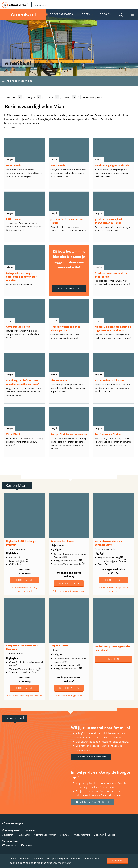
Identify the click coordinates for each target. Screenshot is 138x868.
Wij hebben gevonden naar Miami (113, 648)
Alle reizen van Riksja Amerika (69, 591)
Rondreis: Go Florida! (62, 541)
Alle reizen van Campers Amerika (25, 696)
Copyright (65, 835)
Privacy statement (82, 835)
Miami (68, 97)
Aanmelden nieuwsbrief (91, 756)
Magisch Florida (59, 646)
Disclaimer (99, 835)
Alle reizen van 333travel (69, 696)
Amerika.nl (11, 97)
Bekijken (113, 659)
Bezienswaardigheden (92, 97)
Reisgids (31, 97)
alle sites (41, 5)
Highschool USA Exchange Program (21, 543)
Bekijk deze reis (25, 580)
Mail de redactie (69, 288)
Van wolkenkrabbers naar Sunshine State (109, 543)
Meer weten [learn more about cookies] (65, 863)
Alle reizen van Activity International (25, 589)
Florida (50, 97)
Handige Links (23, 835)
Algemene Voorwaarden (45, 835)
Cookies (111, 835)
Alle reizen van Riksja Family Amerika (113, 589)
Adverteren (8, 835)
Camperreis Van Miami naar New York (22, 647)
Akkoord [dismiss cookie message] (118, 860)
